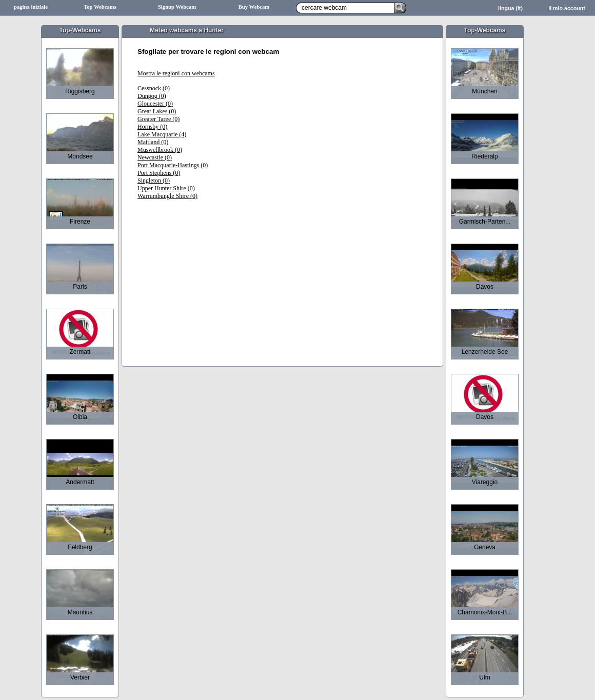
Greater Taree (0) (158, 119)
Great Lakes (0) (157, 111)
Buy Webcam (254, 7)
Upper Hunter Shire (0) (166, 188)
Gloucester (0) (155, 104)
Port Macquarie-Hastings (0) (173, 165)
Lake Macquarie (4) (162, 134)
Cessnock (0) (154, 88)
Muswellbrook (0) (160, 150)
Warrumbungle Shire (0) (167, 196)
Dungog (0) (152, 96)
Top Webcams (100, 7)
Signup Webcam (177, 7)
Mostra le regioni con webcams (176, 73)
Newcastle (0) (155, 157)
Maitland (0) (153, 142)
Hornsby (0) (152, 127)
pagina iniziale (31, 7)
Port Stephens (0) (159, 173)
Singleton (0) (154, 181)
